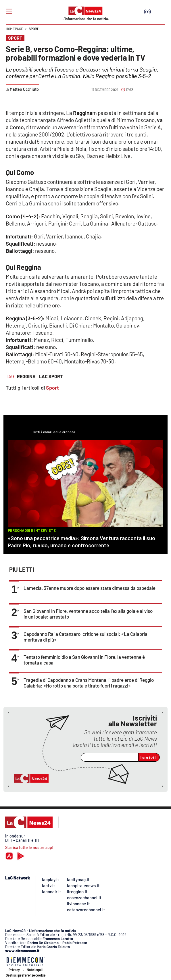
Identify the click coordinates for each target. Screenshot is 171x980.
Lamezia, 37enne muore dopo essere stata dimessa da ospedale (90, 588)
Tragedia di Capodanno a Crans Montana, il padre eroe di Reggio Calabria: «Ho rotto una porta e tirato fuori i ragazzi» (89, 683)
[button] (159, 32)
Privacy (14, 970)
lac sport (51, 376)
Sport (34, 29)
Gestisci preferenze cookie (26, 975)
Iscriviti (149, 757)
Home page (14, 29)
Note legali (35, 970)
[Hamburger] (9, 11)
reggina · (27, 376)
